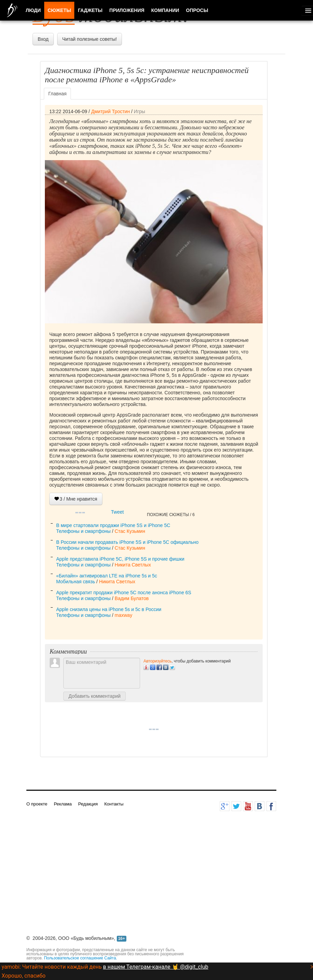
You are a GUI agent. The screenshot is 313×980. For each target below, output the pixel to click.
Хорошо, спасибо (24, 976)
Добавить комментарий (95, 696)
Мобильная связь (76, 582)
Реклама (63, 804)
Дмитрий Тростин (110, 111)
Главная (57, 94)
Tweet (117, 512)
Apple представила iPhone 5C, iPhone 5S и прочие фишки (120, 559)
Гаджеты (90, 10)
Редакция (88, 804)
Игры (140, 111)
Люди (33, 10)
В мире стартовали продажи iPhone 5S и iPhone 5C (113, 525)
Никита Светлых (133, 565)
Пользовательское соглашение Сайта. (80, 958)
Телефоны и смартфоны (83, 531)
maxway (123, 615)
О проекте (37, 804)
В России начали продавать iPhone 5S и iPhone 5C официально (127, 542)
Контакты (114, 804)
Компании (165, 10)
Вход (43, 39)
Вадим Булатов (132, 598)
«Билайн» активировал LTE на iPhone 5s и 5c (107, 576)
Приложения (127, 10)
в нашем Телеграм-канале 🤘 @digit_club (156, 967)
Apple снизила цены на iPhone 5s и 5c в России (109, 609)
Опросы (197, 10)
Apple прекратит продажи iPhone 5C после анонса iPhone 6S (124, 593)
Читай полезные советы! (90, 39)
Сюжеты (59, 10)
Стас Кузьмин (130, 531)
